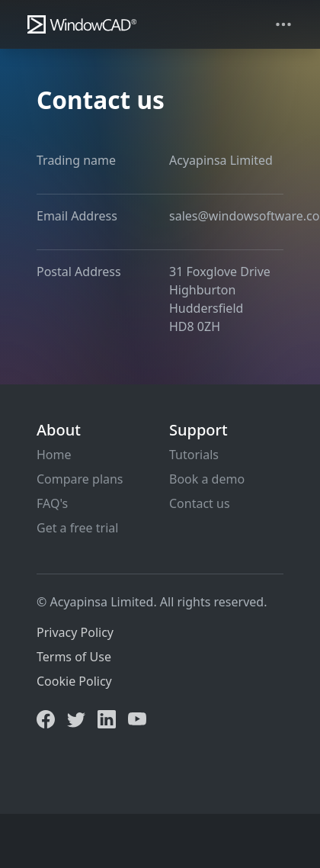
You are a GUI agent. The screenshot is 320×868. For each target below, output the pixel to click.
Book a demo (207, 479)
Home (54, 455)
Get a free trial (77, 528)
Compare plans (80, 479)
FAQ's (52, 503)
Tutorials (194, 455)
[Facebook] (46, 718)
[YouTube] (137, 718)
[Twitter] (76, 718)
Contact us (200, 503)
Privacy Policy (75, 632)
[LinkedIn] (107, 718)
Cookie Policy (74, 681)
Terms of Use (74, 657)
